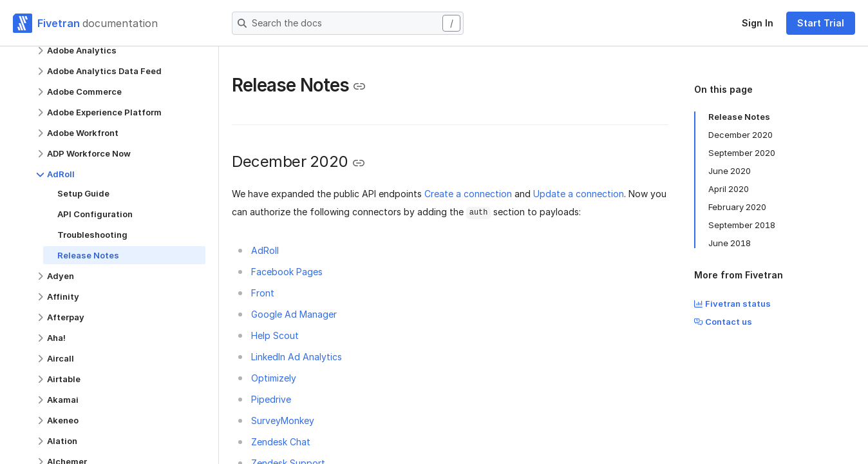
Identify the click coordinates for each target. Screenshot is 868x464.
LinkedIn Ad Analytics (297, 357)
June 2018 (730, 243)
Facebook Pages (287, 272)
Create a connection (468, 194)
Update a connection (579, 194)
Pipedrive (271, 399)
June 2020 (730, 171)
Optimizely (274, 378)
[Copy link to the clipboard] (359, 86)
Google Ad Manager (294, 314)
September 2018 (742, 225)
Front (263, 293)
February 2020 (737, 207)
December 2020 (741, 135)
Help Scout (275, 335)
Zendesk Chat (281, 442)
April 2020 (729, 189)
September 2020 (742, 153)
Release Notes (739, 117)
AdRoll (265, 250)
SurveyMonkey (283, 420)
